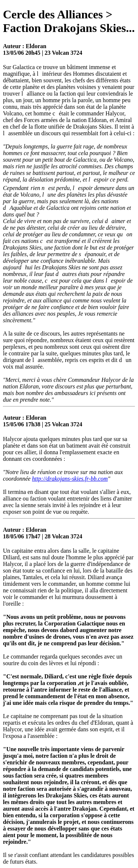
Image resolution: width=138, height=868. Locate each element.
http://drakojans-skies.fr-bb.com (70, 479)
